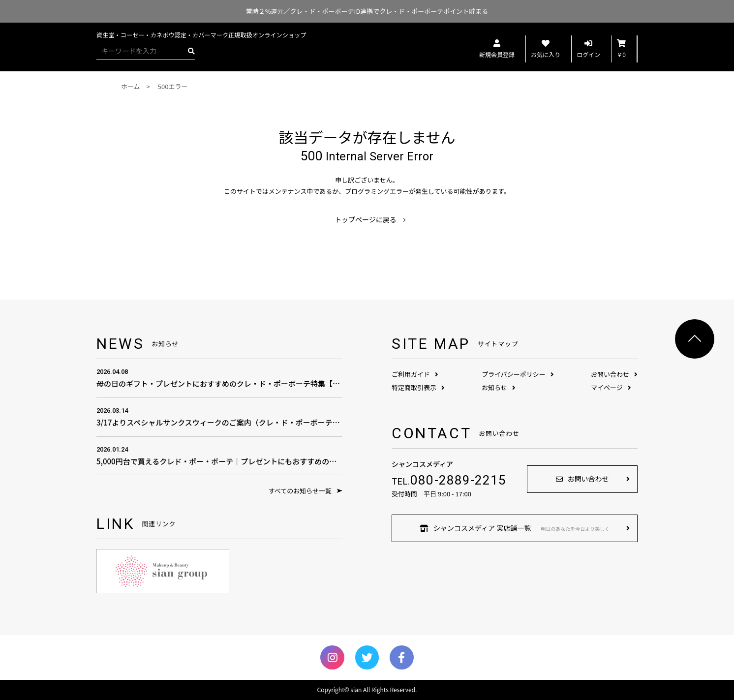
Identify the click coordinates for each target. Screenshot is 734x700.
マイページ (611, 387)
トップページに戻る (366, 219)
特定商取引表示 (418, 387)
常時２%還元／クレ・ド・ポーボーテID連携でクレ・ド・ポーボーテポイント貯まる (367, 11)
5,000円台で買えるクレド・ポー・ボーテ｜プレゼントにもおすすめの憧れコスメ (219, 455)
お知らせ (499, 387)
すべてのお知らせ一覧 (306, 491)
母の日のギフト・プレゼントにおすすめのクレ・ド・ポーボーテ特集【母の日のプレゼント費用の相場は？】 (219, 378)
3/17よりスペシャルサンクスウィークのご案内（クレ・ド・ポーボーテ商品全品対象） (219, 416)
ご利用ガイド (415, 374)
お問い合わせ (614, 374)
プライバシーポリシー (518, 374)
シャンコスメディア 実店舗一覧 (515, 528)
